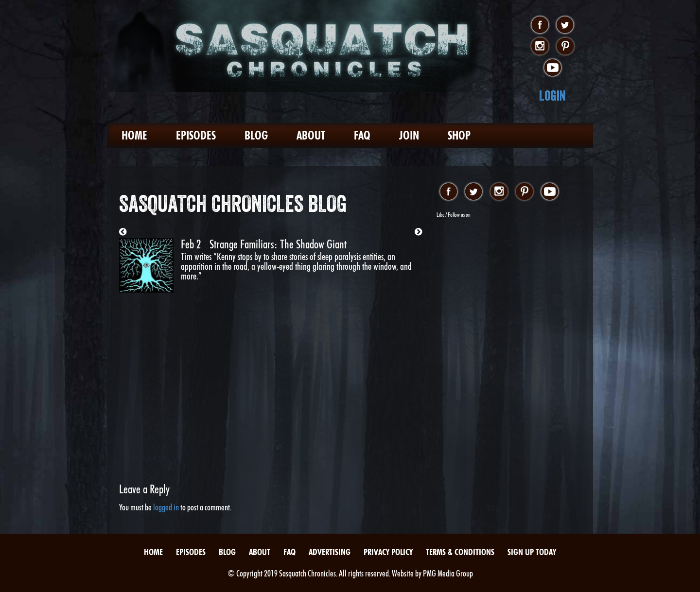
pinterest (565, 47)
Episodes (196, 135)
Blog (256, 135)
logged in (166, 507)
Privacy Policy (388, 552)
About (311, 135)
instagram (540, 47)
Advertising (330, 552)
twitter (565, 25)
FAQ (362, 135)
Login (552, 96)
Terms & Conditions (460, 552)
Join (409, 135)
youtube (552, 68)
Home (134, 135)
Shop (459, 135)
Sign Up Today (532, 552)
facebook (540, 25)
